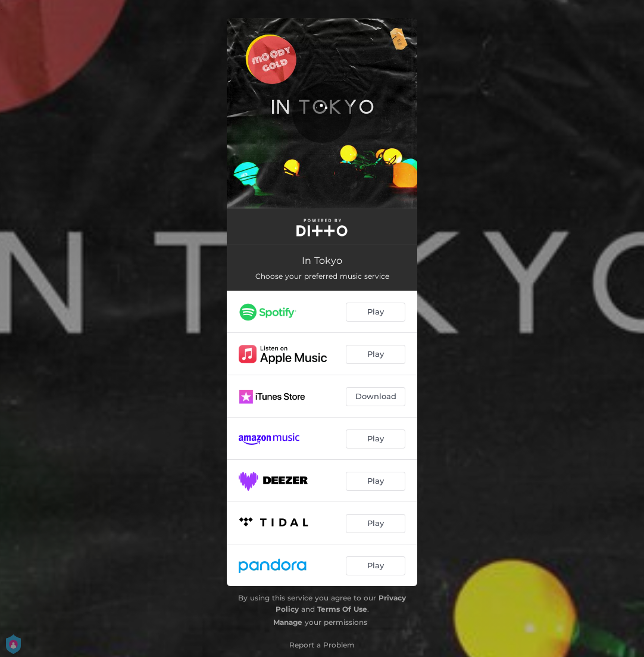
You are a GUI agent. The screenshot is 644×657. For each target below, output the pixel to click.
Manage (288, 622)
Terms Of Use (342, 609)
